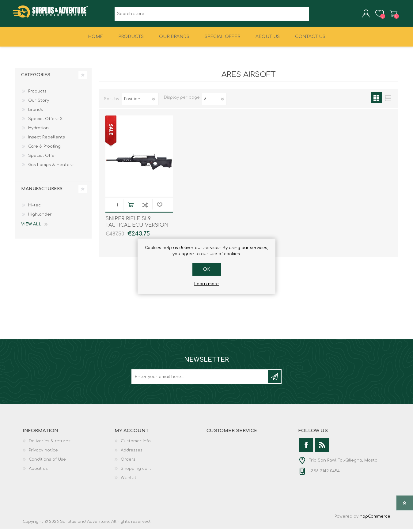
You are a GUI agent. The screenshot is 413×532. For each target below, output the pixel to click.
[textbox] (212, 15)
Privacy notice (43, 454)
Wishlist (129, 481)
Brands (36, 113)
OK (207, 269)
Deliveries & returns (50, 444)
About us (38, 472)
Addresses (132, 454)
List (388, 101)
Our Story (39, 104)
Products (37, 95)
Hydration (38, 131)
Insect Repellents (47, 141)
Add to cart (131, 208)
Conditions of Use (47, 463)
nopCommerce (375, 520)
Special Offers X (45, 122)
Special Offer (42, 159)
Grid (376, 101)
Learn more (206, 284)
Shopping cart (391, 15)
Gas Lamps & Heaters (51, 168)
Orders (128, 463)
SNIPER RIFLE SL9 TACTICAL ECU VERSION (137, 225)
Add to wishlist (159, 208)
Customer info (136, 444)
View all (31, 228)
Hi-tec (34, 209)
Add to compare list (145, 208)
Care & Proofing (44, 150)
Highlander (40, 218)
